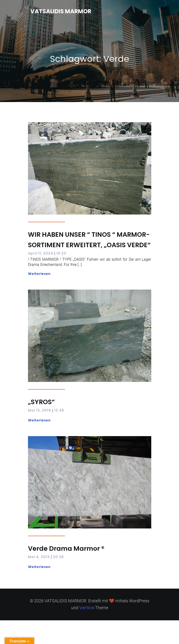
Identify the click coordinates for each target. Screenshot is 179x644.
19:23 (61, 253)
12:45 (59, 410)
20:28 (58, 557)
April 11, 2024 (41, 253)
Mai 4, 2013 (39, 557)
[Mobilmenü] (145, 11)
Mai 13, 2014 (39, 410)
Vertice (87, 608)
